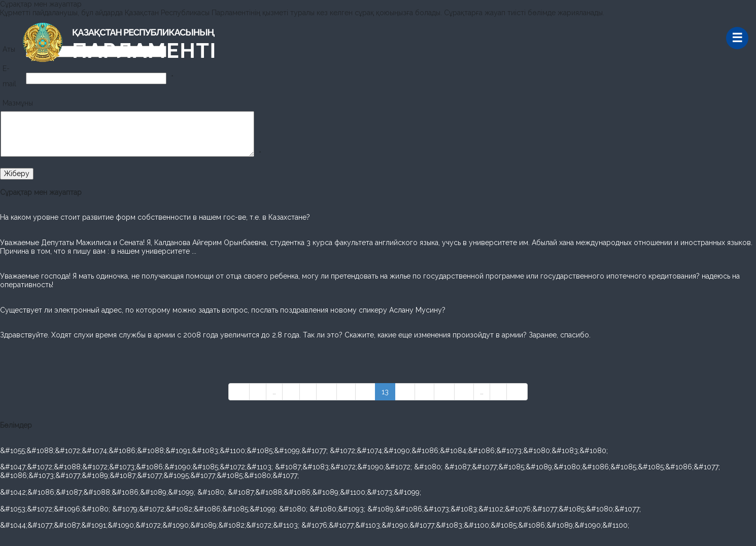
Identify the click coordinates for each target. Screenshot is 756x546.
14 (405, 392)
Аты (9, 49)
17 (464, 392)
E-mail (9, 76)
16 (444, 392)
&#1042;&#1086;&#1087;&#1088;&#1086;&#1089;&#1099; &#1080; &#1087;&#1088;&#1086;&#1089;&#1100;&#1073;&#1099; (211, 492)
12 (365, 392)
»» (517, 392)
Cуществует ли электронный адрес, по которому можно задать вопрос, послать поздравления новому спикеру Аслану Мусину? (223, 310)
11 (346, 392)
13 (385, 392)
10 (327, 392)
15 (424, 392)
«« (239, 392)
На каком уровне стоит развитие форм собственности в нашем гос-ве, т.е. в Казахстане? (155, 217)
